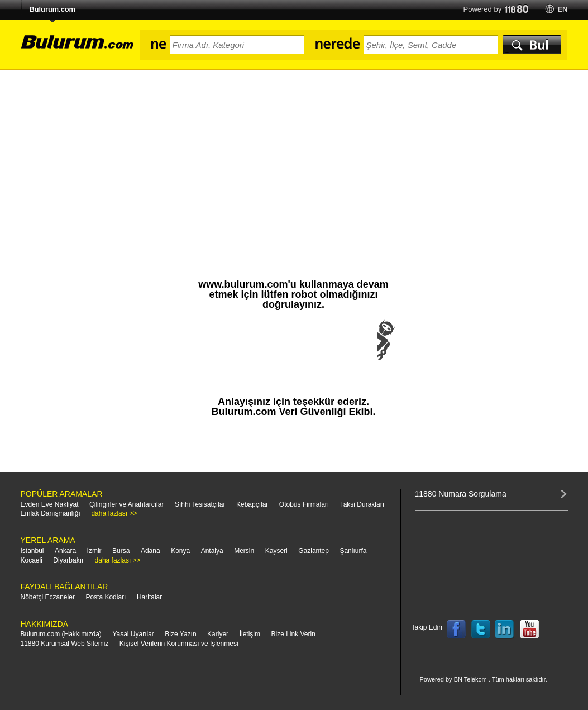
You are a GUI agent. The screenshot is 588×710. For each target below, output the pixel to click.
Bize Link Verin (293, 634)
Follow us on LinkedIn (505, 630)
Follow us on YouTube (529, 630)
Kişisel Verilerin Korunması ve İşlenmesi (179, 644)
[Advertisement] (294, 154)
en (562, 9)
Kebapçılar (252, 504)
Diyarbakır (68, 560)
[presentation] (294, 351)
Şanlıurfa (353, 551)
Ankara (65, 551)
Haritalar (149, 597)
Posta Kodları (106, 597)
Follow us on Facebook (456, 630)
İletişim (250, 634)
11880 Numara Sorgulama (461, 494)
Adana (150, 551)
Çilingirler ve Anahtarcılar (126, 504)
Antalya (212, 551)
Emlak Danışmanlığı (51, 513)
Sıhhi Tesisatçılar (200, 504)
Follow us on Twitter (481, 630)
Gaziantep (314, 551)
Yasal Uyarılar (133, 634)
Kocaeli (32, 560)
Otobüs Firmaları (304, 504)
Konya (180, 551)
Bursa (121, 551)
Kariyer (218, 634)
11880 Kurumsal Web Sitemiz (65, 644)
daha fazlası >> (114, 513)
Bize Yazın (180, 634)
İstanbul (32, 551)
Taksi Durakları (362, 504)
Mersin (244, 551)
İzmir (94, 551)
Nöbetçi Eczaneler (48, 597)
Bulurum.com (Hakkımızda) (61, 634)
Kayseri (276, 551)
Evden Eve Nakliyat (50, 504)
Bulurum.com (52, 9)
